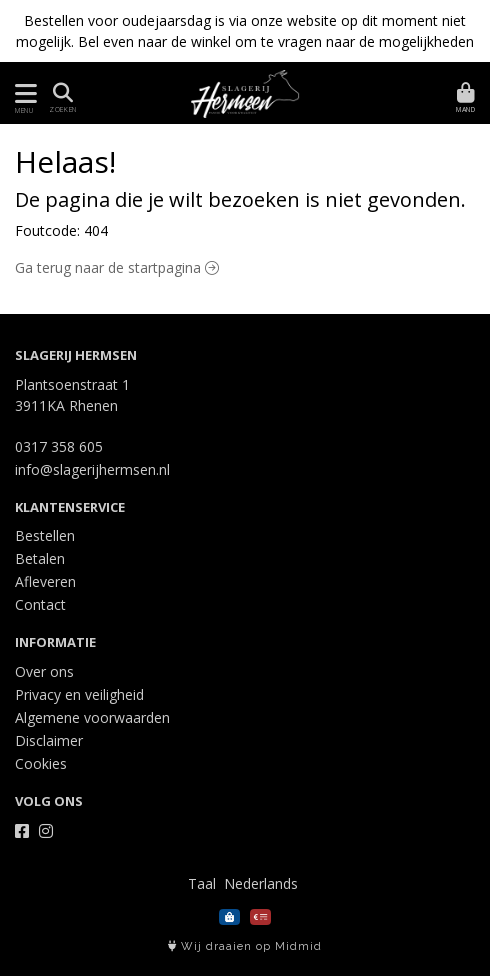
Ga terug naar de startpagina (117, 267)
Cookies (41, 763)
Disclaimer (49, 740)
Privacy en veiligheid (79, 694)
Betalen (40, 558)
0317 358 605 (59, 446)
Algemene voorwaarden (92, 717)
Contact (40, 604)
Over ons (44, 671)
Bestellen (45, 535)
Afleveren (45, 581)
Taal (202, 883)
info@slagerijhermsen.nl (92, 469)
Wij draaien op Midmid (245, 946)
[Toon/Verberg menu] (22, 93)
